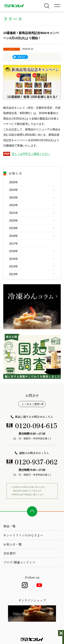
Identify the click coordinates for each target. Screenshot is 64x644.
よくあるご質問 (30, 404)
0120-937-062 (36, 462)
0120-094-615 (36, 425)
